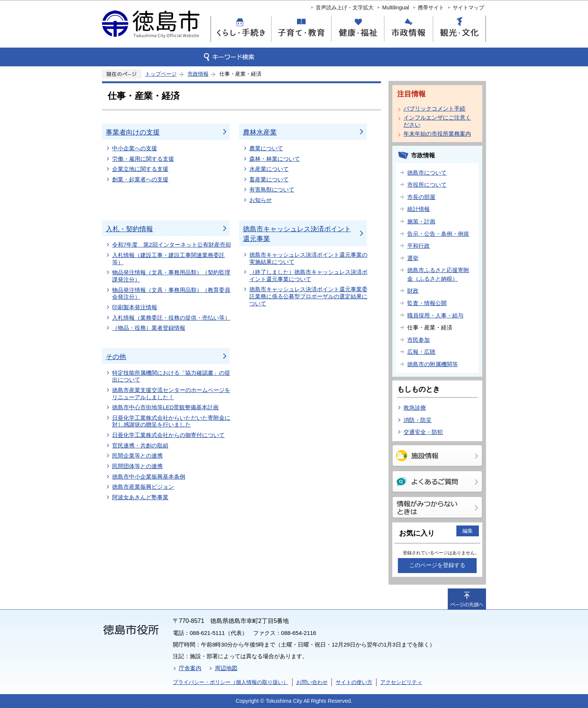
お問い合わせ (312, 682)
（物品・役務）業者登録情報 (149, 328)
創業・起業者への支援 (140, 179)
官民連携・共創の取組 (140, 445)
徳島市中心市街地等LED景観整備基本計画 (165, 407)
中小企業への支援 (135, 148)
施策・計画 (421, 221)
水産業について (269, 169)
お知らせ (261, 200)
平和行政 (418, 246)
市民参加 (418, 340)
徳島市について (427, 173)
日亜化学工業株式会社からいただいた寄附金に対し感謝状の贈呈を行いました (171, 421)
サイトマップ (468, 7)
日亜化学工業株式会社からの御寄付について (168, 435)
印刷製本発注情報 (135, 307)
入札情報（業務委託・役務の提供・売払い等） (171, 318)
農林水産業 (260, 132)
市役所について (427, 185)
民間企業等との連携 (137, 456)
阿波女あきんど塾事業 (140, 497)
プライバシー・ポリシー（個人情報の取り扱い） (231, 682)
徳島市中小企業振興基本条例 (149, 477)
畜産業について (269, 179)
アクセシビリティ (401, 682)
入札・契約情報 (129, 229)
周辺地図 (226, 668)
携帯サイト (431, 7)
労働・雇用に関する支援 (143, 159)
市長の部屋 (421, 197)
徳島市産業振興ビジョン (143, 487)
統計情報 (418, 209)
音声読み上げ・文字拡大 (345, 7)
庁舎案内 (190, 668)
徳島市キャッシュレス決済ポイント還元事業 (297, 234)
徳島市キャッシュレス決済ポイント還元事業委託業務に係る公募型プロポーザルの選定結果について (308, 296)
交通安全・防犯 (423, 432)
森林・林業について (275, 159)
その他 (116, 357)
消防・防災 (418, 420)
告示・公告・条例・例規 (438, 234)
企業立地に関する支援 (140, 169)
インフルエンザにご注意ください (437, 121)
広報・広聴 (421, 352)
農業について (266, 148)
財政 (413, 291)
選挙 (413, 258)
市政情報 (198, 74)
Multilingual (396, 7)
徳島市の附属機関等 (433, 364)
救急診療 (415, 408)
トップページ (161, 74)
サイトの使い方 (354, 682)
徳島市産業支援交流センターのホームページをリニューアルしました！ (171, 394)
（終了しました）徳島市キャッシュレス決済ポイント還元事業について (308, 275)
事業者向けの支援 (133, 132)
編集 (468, 531)
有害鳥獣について (272, 189)
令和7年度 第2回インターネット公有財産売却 (172, 245)
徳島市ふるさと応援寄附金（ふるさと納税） (438, 274)
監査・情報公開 (427, 303)
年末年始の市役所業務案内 (437, 134)
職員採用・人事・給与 (435, 315)
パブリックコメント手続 (434, 109)
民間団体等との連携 (137, 466)
